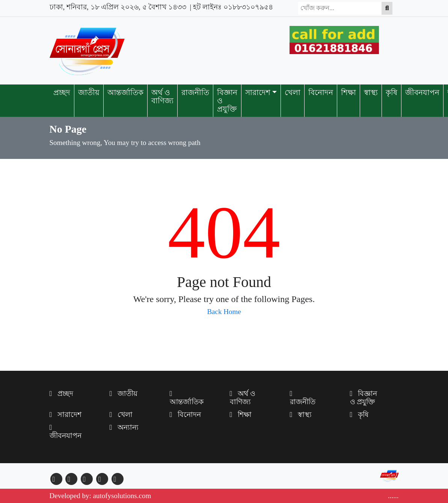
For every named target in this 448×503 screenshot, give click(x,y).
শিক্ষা (348, 92)
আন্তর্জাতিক (125, 92)
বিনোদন (321, 92)
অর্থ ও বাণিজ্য (162, 97)
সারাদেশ (258, 92)
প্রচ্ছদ (62, 92)
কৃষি (391, 92)
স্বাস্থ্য (371, 92)
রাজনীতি (195, 92)
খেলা (293, 92)
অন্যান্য (124, 427)
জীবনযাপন (422, 92)
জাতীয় (89, 92)
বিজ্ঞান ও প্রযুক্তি (227, 101)
